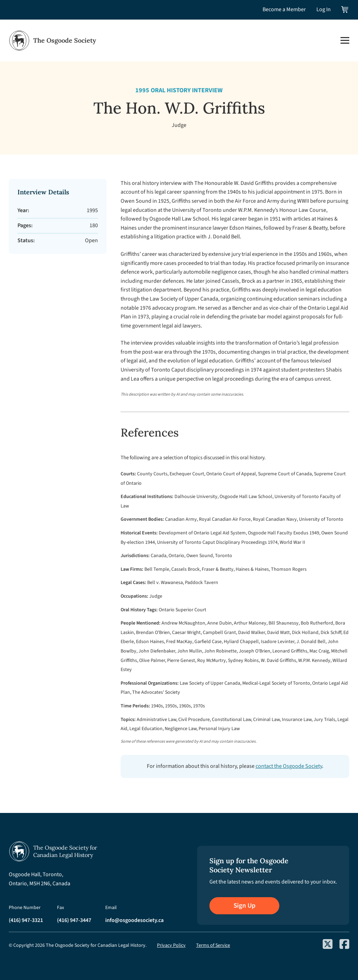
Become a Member (284, 9)
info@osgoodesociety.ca (134, 920)
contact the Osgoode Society (289, 766)
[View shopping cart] (345, 10)
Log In (324, 9)
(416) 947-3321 (26, 920)
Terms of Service (213, 945)
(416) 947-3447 (74, 920)
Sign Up (245, 906)
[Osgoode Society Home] (52, 41)
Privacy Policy (171, 945)
